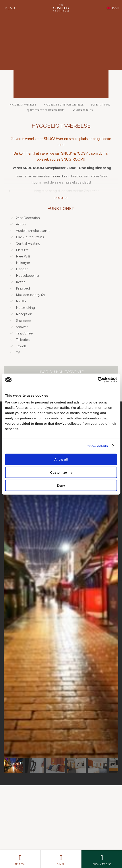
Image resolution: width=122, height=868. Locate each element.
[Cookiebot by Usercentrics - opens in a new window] (98, 380)
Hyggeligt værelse (23, 105)
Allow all (61, 459)
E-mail (61, 859)
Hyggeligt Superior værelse (63, 105)
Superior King (101, 105)
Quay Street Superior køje (46, 110)
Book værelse (102, 859)
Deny (61, 485)
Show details (98, 446)
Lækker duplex (82, 110)
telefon (20, 859)
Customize (61, 472)
